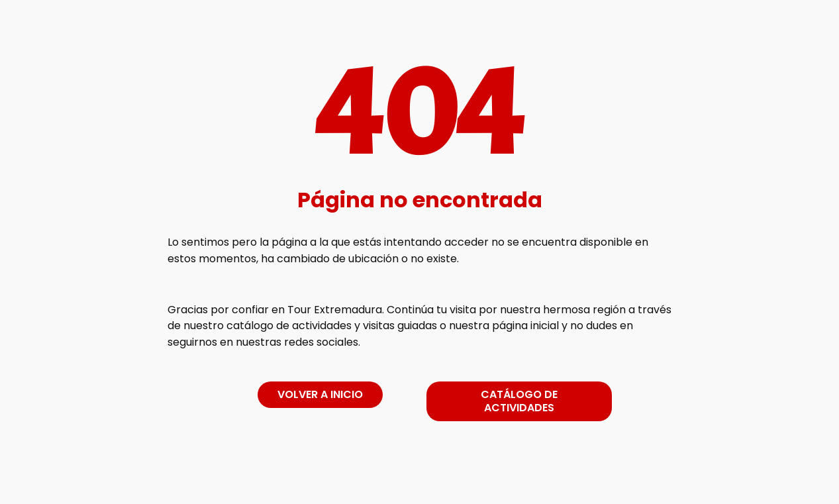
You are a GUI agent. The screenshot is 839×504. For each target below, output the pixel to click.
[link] (420, 480)
